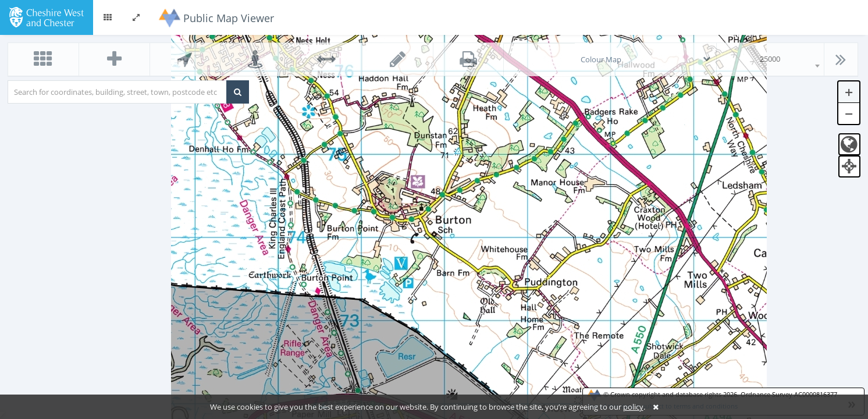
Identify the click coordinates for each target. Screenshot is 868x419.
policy (633, 407)
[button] (108, 17)
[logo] (46, 16)
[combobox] (770, 59)
